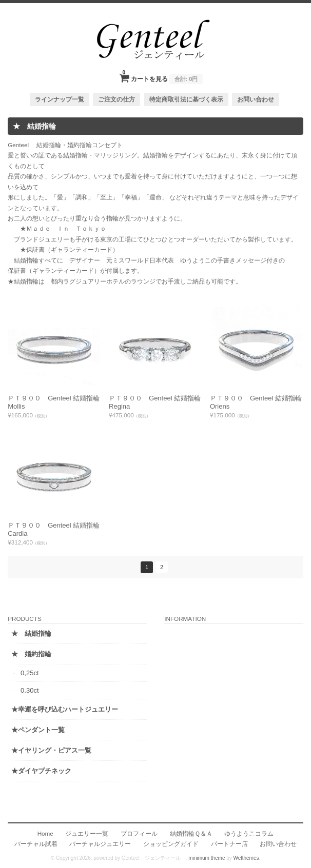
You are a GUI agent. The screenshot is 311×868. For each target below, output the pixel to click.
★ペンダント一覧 (38, 730)
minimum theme (207, 858)
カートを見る (163, 76)
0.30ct (30, 690)
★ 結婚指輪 (31, 633)
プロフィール (139, 833)
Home (45, 833)
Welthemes (246, 858)
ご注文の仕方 (116, 99)
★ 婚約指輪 (31, 654)
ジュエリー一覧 (87, 833)
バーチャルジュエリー (100, 844)
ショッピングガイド (171, 844)
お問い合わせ (256, 99)
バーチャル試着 (36, 844)
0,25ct (30, 673)
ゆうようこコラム (249, 833)
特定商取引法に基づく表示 (186, 99)
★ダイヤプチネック (41, 771)
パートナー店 (229, 844)
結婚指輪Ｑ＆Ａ (191, 833)
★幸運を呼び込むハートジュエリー (65, 709)
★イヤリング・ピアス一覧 (51, 750)
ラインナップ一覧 (60, 99)
